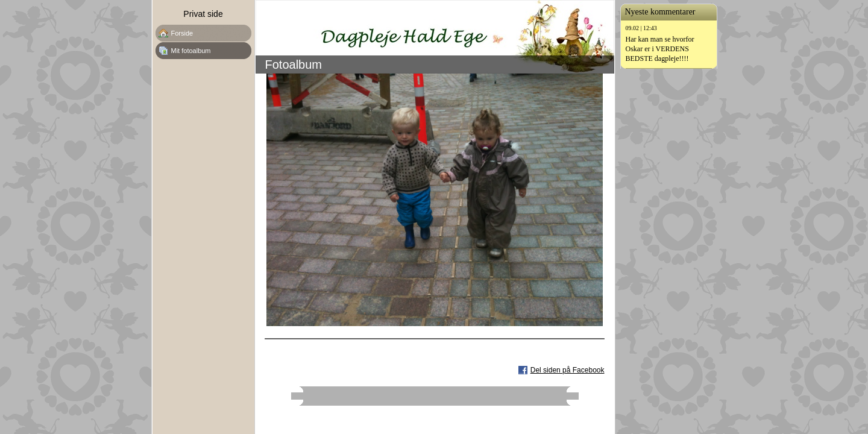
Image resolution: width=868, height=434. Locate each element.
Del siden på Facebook (568, 370)
